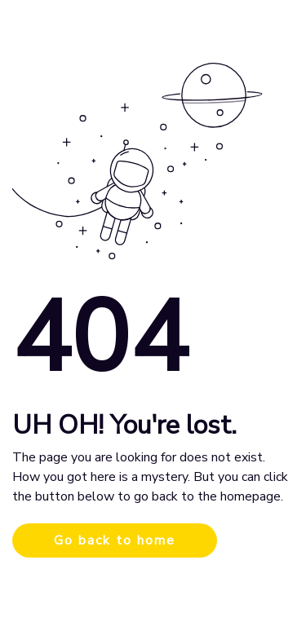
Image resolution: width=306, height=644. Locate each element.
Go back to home (115, 540)
